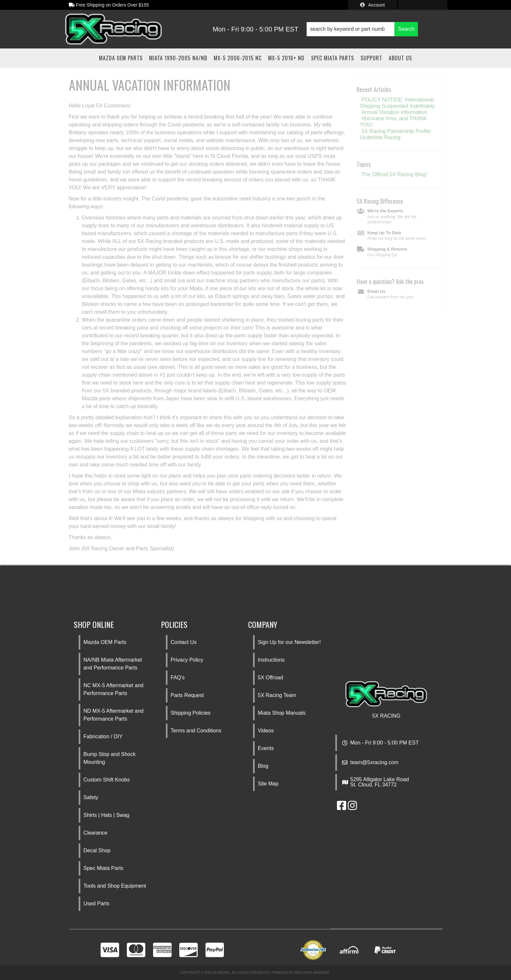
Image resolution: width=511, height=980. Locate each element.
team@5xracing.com (374, 763)
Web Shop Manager (312, 973)
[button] (362, 29)
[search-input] (351, 29)
